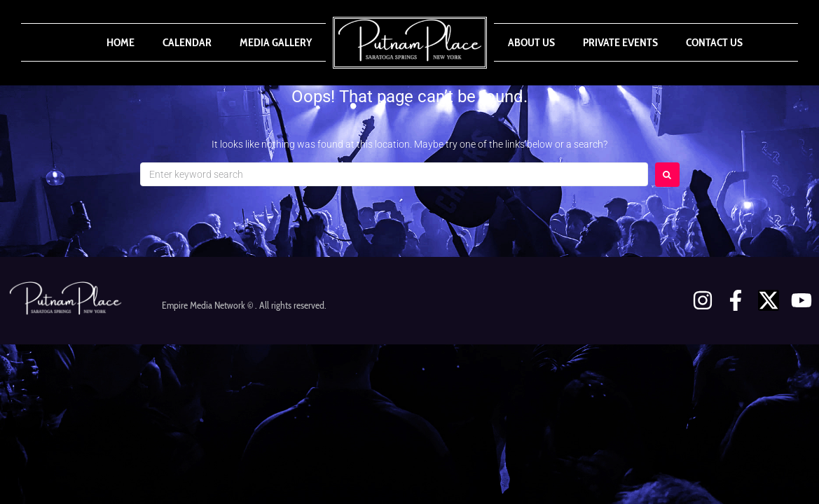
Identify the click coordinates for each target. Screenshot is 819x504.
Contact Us (714, 42)
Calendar (187, 42)
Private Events (620, 42)
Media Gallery (276, 42)
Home (121, 42)
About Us (531, 42)
